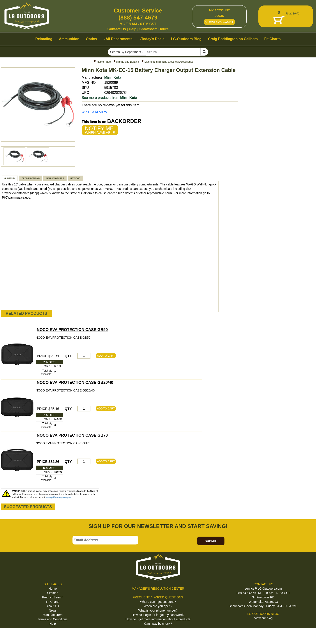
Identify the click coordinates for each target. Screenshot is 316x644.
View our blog (263, 618)
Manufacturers (53, 615)
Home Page (104, 62)
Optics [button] (91, 39)
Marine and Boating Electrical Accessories (169, 62)
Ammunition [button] (69, 39)
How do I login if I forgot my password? (158, 615)
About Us (53, 606)
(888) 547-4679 (138, 18)
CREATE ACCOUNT (219, 22)
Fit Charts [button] (273, 39)
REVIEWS (75, 178)
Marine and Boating (128, 62)
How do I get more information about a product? (158, 619)
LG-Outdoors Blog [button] (186, 39)
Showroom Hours (154, 29)
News (53, 610)
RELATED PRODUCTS (26, 313)
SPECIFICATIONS (31, 178)
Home (53, 589)
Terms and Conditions (53, 619)
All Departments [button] (118, 39)
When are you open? (158, 606)
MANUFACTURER (55, 178)
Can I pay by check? (158, 624)
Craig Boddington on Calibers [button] (233, 39)
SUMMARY (10, 178)
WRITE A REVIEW (94, 112)
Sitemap (53, 593)
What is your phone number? (158, 610)
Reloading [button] (44, 39)
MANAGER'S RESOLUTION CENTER (158, 589)
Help (133, 29)
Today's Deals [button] (152, 39)
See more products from (109, 98)
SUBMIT (211, 541)
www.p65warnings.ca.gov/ (59, 497)
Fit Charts (53, 602)
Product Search (53, 597)
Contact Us (117, 29)
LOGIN (219, 16)
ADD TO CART (106, 356)
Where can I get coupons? (158, 602)
